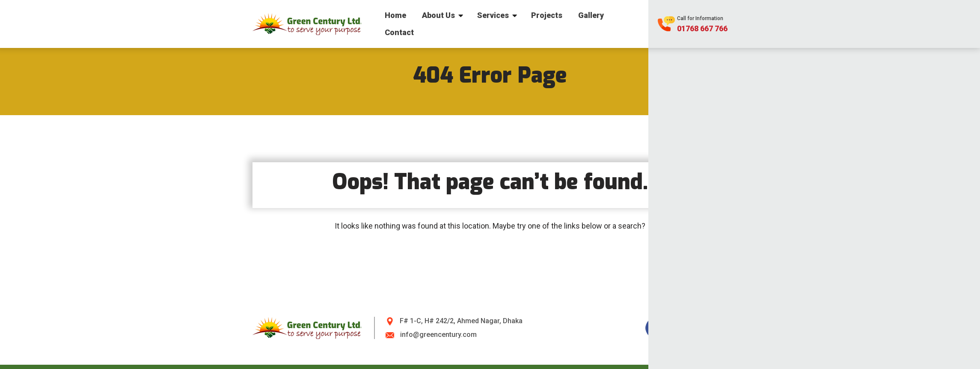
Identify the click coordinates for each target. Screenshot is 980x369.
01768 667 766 (702, 28)
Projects (547, 15)
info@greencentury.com (438, 335)
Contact (399, 32)
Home (395, 15)
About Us (438, 15)
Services (493, 15)
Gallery (591, 15)
